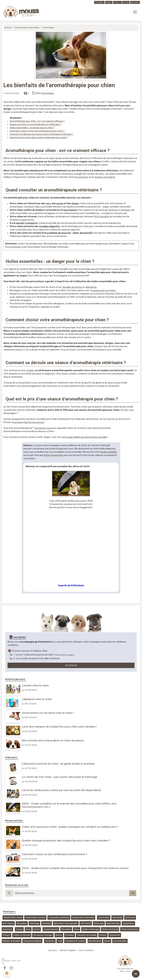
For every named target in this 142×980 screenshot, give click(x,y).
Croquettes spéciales (59, 914)
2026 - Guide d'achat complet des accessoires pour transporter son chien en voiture (76, 865)
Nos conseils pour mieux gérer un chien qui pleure (53, 739)
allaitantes (91, 287)
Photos (109, 2)
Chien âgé (99, 920)
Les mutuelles (120, 938)
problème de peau (57, 233)
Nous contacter (86, 947)
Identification (95, 938)
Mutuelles (135, 2)
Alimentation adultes (35, 914)
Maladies (47, 920)
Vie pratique (48, 28)
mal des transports (27, 223)
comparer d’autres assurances (28, 422)
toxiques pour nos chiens (103, 290)
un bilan (30, 370)
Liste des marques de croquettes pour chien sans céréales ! (60, 726)
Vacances (50, 938)
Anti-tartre (86, 920)
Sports (37, 926)
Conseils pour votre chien (27, 28)
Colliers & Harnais (22, 932)
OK (133, 890)
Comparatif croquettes (83, 914)
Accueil (8, 28)
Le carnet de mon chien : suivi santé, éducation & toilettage (60, 775)
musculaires (70, 210)
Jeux (28, 926)
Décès (107, 938)
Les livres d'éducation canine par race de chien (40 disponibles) (62, 788)
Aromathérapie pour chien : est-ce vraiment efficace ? (37, 121)
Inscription (99, 2)
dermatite (85, 233)
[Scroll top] (136, 974)
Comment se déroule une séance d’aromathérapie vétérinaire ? (42, 134)
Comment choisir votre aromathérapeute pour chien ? (37, 131)
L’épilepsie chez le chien (37, 699)
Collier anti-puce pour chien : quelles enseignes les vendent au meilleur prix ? (70, 824)
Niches (59, 932)
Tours (77, 926)
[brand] (22, 12)
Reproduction (113, 920)
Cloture (103, 932)
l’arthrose (125, 210)
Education (66, 926)
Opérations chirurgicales (66, 920)
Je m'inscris (71, 665)
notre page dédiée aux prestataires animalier (84, 437)
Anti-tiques (8, 920)
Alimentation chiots (13, 914)
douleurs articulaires (105, 177)
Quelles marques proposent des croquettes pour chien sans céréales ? (66, 838)
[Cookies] (7, 973)
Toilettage (35, 920)
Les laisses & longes (43, 932)
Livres (117, 2)
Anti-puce (130, 914)
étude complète (109, 452)
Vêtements (115, 932)
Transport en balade (87, 932)
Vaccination (104, 914)
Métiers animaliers (12, 938)
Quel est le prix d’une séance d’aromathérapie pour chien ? (39, 138)
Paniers (7, 932)
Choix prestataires (32, 938)
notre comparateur (54, 455)
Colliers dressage (91, 926)
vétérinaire (15, 247)
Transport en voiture (75, 938)
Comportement (51, 926)
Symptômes (128, 920)
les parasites (82, 177)
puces (60, 203)
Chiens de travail (110, 926)
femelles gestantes (72, 287)
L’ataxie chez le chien (36, 685)
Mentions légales (68, 947)
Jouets (19, 926)
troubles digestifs (49, 226)
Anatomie (8, 926)
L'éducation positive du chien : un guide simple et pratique (59, 762)
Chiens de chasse (130, 926)
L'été (60, 938)
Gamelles (70, 932)
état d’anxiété (102, 217)
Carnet (126, 2)
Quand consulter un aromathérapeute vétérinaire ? (35, 124)
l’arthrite (113, 210)
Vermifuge (117, 914)
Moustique (22, 920)
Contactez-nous (43, 428)
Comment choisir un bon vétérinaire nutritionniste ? (55, 851)
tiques (75, 203)
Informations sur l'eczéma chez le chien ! (48, 712)
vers (48, 203)
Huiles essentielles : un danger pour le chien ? (32, 128)
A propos (53, 947)
